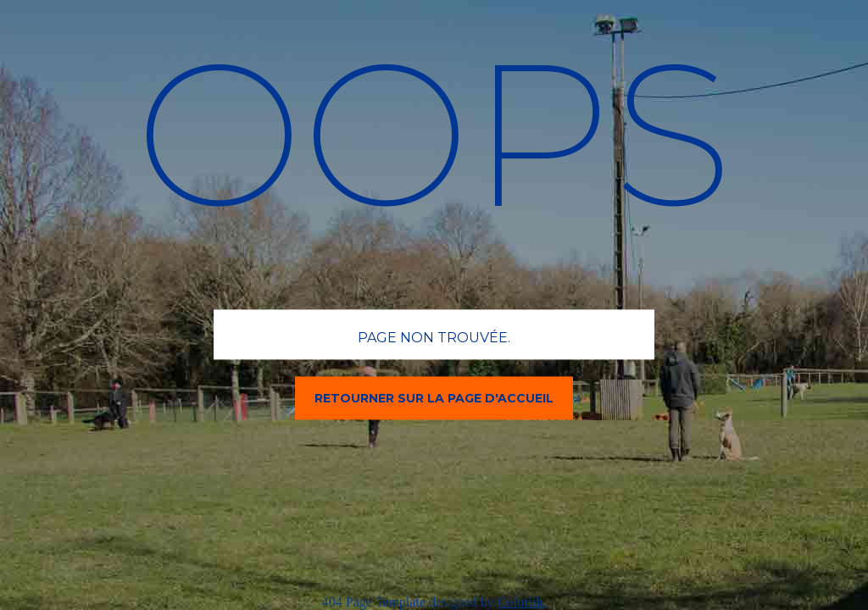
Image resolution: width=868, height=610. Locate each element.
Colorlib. (522, 602)
